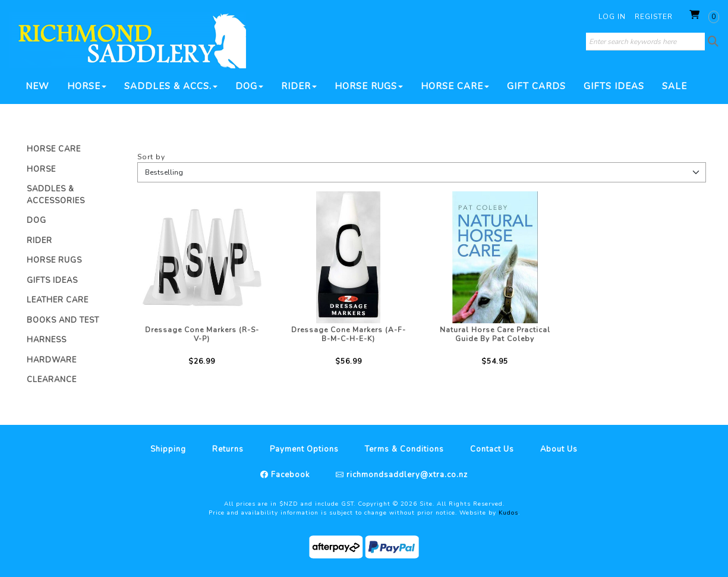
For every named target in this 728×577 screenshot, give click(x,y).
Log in (612, 17)
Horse (87, 86)
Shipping (168, 449)
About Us (559, 449)
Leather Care (58, 300)
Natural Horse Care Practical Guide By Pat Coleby (495, 334)
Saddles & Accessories (56, 195)
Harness (47, 340)
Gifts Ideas (614, 86)
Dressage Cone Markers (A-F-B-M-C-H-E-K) (349, 334)
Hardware (52, 360)
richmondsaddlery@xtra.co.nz (406, 475)
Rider (299, 86)
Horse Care (455, 86)
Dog (249, 86)
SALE (675, 86)
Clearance (52, 380)
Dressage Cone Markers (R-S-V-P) (202, 334)
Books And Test (63, 320)
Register (654, 17)
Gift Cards (536, 86)
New (37, 86)
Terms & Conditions (404, 449)
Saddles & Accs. (171, 86)
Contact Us (492, 449)
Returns (228, 449)
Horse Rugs (369, 86)
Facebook (289, 475)
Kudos (508, 513)
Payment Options (304, 449)
